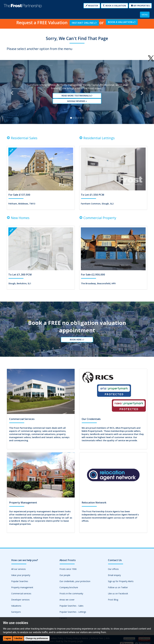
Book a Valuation (114, 6)
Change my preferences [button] (37, 638)
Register (92, 6)
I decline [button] (18, 638)
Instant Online (84, 23)
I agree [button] (8, 638)
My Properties (140, 6)
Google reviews (77, 102)
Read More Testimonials (77, 96)
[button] (12, 93)
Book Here (77, 341)
